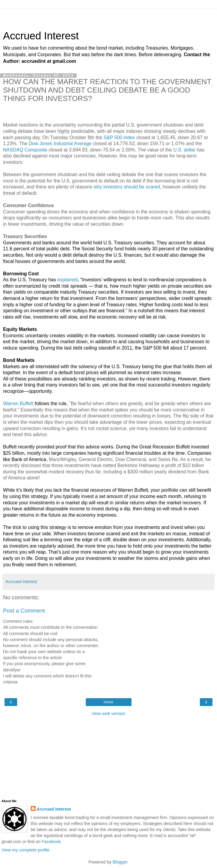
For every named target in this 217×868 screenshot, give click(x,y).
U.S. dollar (184, 150)
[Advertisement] (109, 17)
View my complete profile (26, 850)
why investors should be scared (127, 187)
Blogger (120, 862)
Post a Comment (24, 611)
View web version (109, 714)
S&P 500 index (119, 138)
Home (108, 702)
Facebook (51, 842)
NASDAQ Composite (25, 150)
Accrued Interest (41, 36)
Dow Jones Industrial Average (60, 144)
